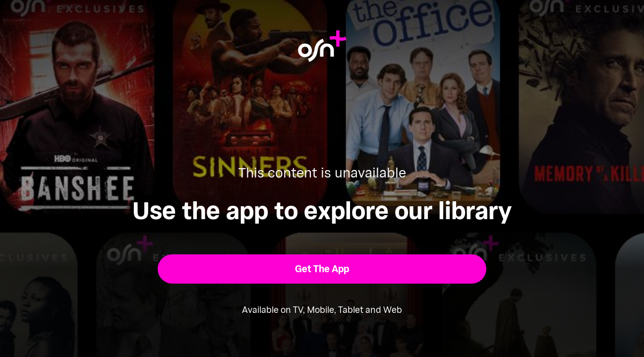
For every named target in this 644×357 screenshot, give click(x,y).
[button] (322, 269)
